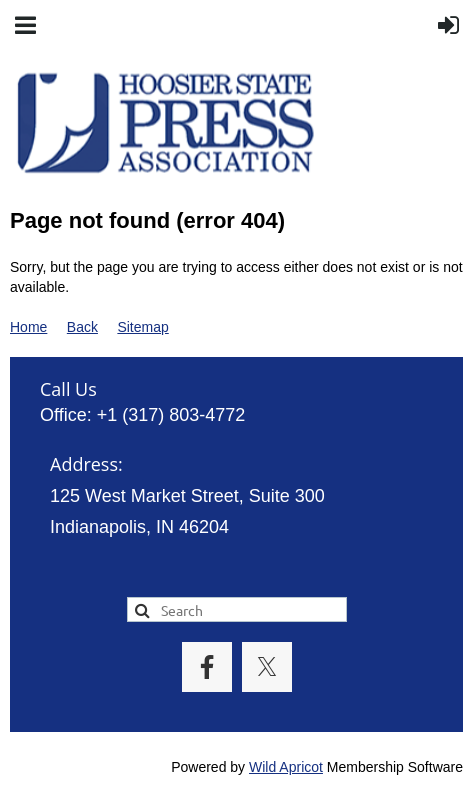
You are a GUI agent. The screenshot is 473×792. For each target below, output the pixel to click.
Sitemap (142, 327)
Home (28, 327)
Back (82, 327)
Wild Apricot (286, 767)
